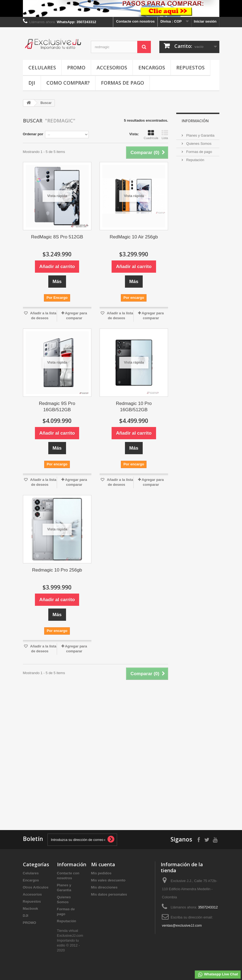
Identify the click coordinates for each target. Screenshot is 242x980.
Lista (165, 135)
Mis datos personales (109, 894)
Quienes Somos (198, 144)
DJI (32, 83)
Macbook (31, 909)
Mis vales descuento (108, 880)
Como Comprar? (68, 83)
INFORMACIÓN (195, 121)
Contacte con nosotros (135, 21)
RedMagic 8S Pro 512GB (57, 237)
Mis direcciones (104, 887)
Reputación (195, 160)
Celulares (42, 67)
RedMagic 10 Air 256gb (134, 237)
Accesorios (112, 67)
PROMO (76, 67)
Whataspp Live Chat (218, 975)
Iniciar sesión (205, 21)
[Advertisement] (201, 421)
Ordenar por (33, 134)
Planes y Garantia (200, 135)
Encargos (152, 67)
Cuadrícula (151, 135)
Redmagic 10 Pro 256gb (57, 570)
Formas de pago (123, 83)
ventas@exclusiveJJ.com (182, 925)
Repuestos (190, 67)
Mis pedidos (101, 873)
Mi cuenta (103, 864)
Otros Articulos (36, 887)
